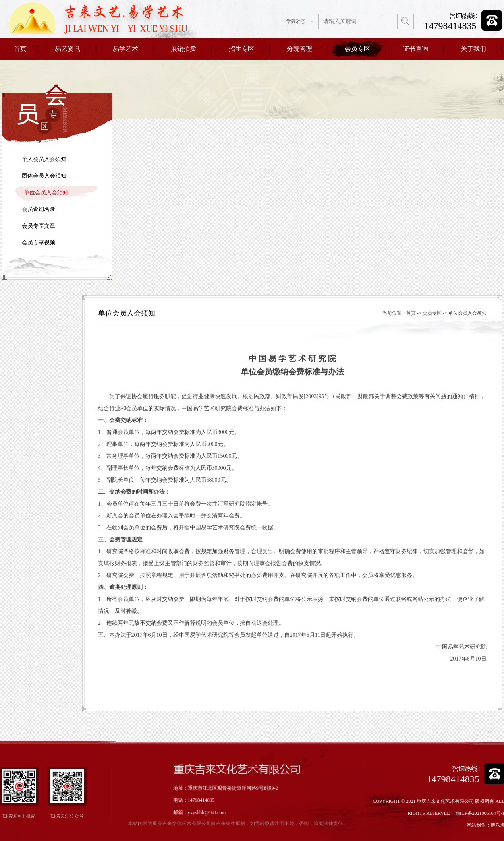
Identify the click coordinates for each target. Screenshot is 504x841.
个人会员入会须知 (44, 159)
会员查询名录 (39, 209)
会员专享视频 (39, 243)
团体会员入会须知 (44, 176)
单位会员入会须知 (46, 193)
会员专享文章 (39, 226)
